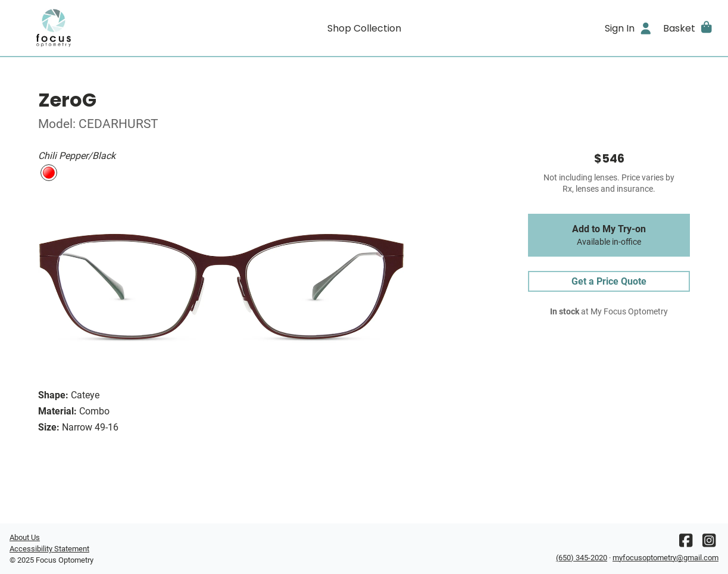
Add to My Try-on (609, 235)
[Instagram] (709, 543)
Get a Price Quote (609, 281)
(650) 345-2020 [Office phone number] (582, 558)
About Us (25, 537)
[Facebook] (686, 543)
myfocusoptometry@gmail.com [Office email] (665, 558)
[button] (688, 28)
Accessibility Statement (49, 549)
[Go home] (98, 28)
